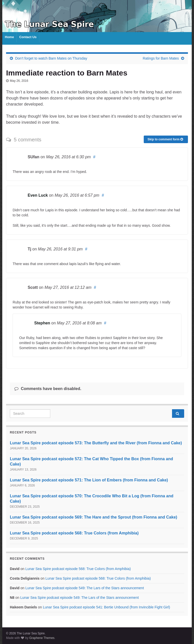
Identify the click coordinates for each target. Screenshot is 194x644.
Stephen (42, 323)
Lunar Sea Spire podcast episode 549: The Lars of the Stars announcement (84, 588)
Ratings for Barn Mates (161, 58)
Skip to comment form (165, 139)
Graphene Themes (42, 638)
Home (9, 37)
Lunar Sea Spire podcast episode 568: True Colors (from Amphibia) (74, 533)
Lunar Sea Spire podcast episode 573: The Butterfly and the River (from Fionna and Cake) (96, 443)
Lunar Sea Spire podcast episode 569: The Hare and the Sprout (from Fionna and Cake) (93, 517)
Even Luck (38, 195)
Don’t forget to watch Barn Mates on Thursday (51, 58)
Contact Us (28, 37)
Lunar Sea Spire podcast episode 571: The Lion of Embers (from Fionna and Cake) (89, 480)
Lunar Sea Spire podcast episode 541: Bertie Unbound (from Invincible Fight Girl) (107, 607)
